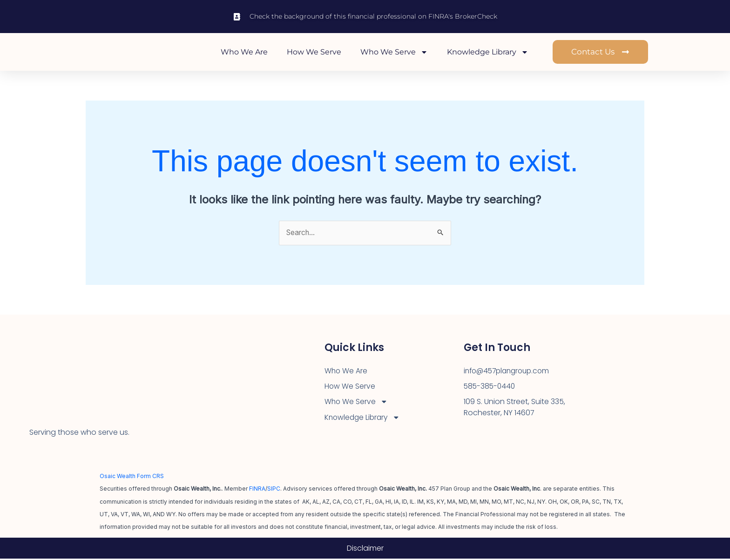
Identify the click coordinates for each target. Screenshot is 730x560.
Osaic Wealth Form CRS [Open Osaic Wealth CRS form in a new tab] (132, 477)
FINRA (257, 490)
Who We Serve (394, 53)
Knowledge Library (488, 53)
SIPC (274, 490)
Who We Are (244, 52)
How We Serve (314, 52)
